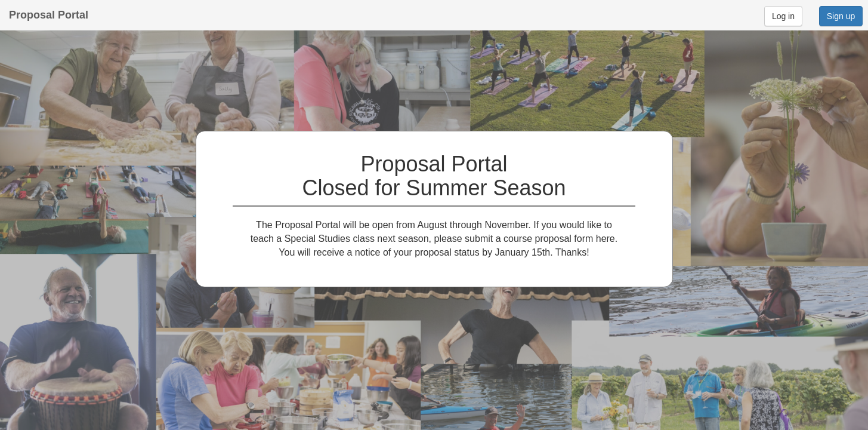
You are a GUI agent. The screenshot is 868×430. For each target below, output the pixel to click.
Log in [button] (783, 16)
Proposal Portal (49, 15)
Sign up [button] (841, 16)
